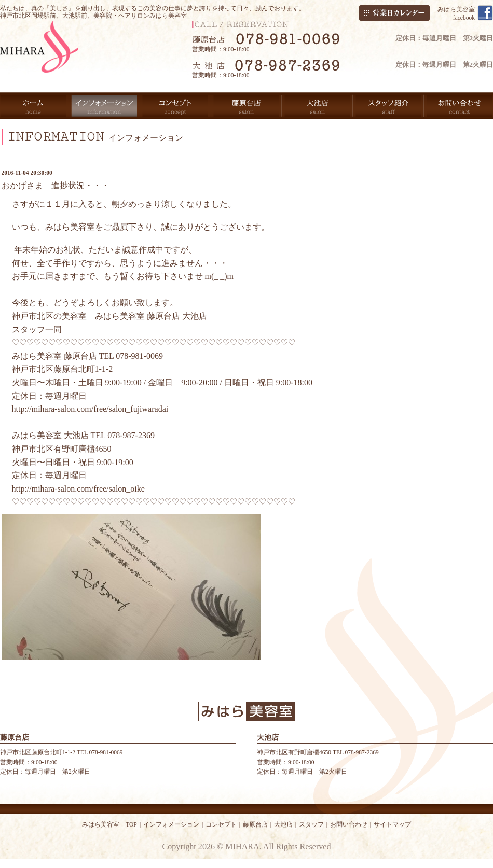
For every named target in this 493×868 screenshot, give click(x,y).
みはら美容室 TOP (109, 824)
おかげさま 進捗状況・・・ (56, 185)
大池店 (283, 824)
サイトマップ (392, 824)
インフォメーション (171, 824)
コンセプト (221, 824)
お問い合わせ (349, 824)
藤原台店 (255, 824)
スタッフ (311, 824)
